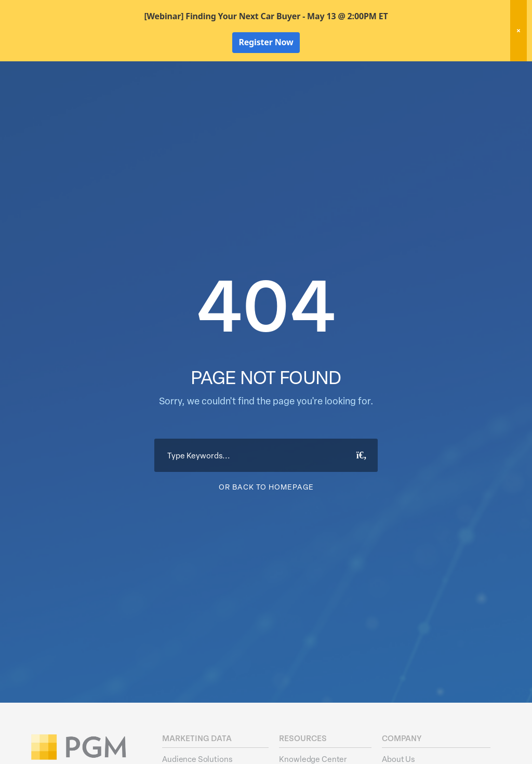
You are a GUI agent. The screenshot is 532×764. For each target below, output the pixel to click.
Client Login (486, 73)
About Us (487, 91)
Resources (435, 91)
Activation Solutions (367, 91)
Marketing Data (227, 91)
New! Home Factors (389, 74)
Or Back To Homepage (266, 548)
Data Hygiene (293, 91)
